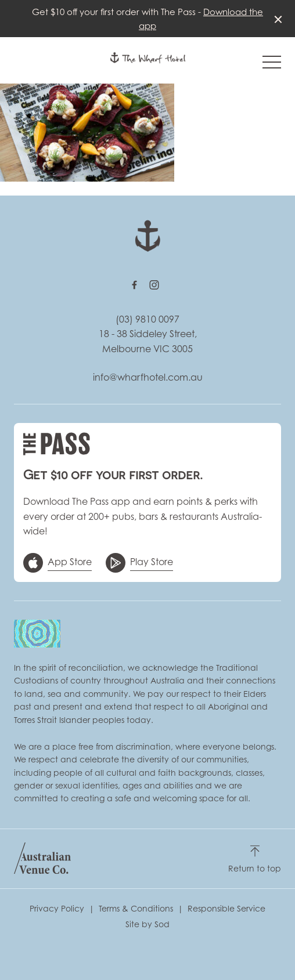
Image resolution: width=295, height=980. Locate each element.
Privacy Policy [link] (57, 908)
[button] (272, 65)
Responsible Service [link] (226, 908)
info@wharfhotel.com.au (148, 377)
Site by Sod (147, 924)
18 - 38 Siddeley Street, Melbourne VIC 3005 (148, 341)
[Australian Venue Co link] (42, 858)
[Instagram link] (154, 285)
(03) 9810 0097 (147, 319)
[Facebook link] (134, 285)
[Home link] (148, 58)
